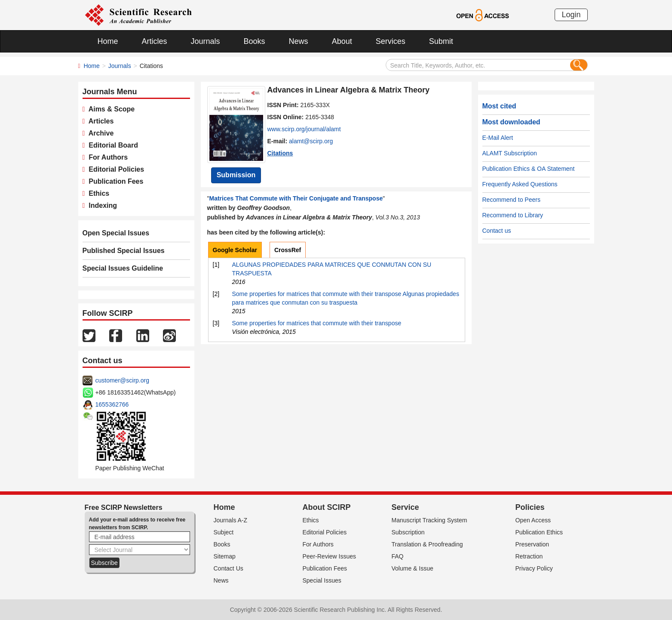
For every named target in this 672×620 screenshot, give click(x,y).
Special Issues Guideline (123, 268)
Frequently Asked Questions (520, 184)
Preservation (532, 544)
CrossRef (288, 250)
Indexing (101, 205)
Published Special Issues (124, 251)
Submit (441, 41)
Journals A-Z (231, 520)
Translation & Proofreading (427, 544)
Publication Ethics (539, 532)
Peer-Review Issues (330, 556)
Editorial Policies (114, 169)
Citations (280, 153)
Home (108, 41)
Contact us (497, 231)
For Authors (106, 157)
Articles (155, 41)
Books (255, 41)
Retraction (529, 556)
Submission (236, 175)
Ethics (97, 193)
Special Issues (322, 580)
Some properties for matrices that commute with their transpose (317, 323)
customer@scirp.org (122, 380)
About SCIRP (327, 507)
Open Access (533, 520)
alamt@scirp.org (311, 141)
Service (405, 507)
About (342, 41)
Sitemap (225, 556)
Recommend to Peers (511, 200)
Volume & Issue (413, 568)
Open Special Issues (116, 233)
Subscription (408, 532)
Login (571, 15)
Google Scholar (235, 250)
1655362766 (112, 404)
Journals (206, 41)
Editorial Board (111, 145)
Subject (224, 532)
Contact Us (229, 568)
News (299, 41)
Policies (530, 507)
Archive (99, 133)
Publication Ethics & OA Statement (529, 169)
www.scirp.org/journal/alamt (304, 129)
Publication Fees (114, 181)
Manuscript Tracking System (430, 520)
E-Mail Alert (498, 138)
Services (391, 41)
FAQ (398, 556)
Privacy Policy (534, 568)
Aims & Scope (110, 109)
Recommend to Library (513, 215)
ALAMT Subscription (510, 153)
